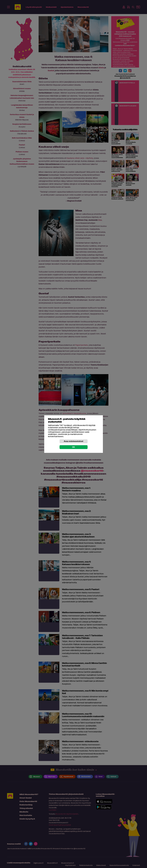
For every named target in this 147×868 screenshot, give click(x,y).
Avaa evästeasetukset (74, 441)
